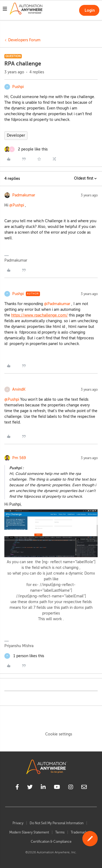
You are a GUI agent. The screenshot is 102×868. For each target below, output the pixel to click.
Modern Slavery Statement (29, 832)
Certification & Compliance (51, 842)
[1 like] (24, 656)
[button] (5, 10)
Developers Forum (24, 40)
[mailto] (84, 788)
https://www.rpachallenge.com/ (39, 315)
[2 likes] (26, 149)
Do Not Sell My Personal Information (57, 823)
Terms (60, 832)
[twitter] (30, 788)
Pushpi (18, 87)
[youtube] (57, 788)
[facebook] (17, 788)
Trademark (79, 832)
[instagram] (71, 788)
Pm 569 (19, 458)
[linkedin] (43, 788)
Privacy (18, 823)
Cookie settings (59, 734)
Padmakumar (24, 195)
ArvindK (19, 389)
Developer (16, 135)
